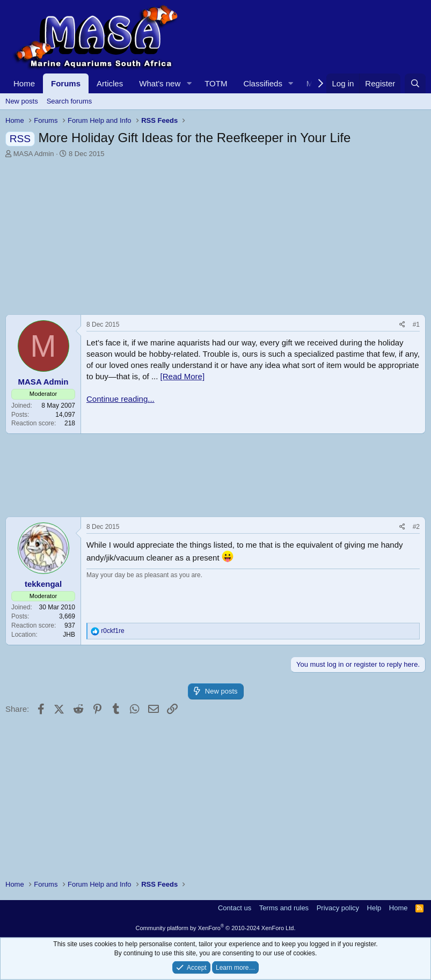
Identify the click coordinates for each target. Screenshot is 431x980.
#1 (416, 325)
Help (374, 908)
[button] (189, 83)
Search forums (70, 101)
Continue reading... (120, 399)
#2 (416, 527)
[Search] (415, 83)
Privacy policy (338, 908)
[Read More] (183, 376)
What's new (160, 83)
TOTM (216, 83)
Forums (66, 83)
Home (24, 83)
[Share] (402, 325)
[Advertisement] (216, 239)
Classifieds (263, 83)
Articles (110, 83)
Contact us (235, 908)
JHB (69, 635)
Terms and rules (284, 908)
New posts (22, 101)
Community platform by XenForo (216, 928)
